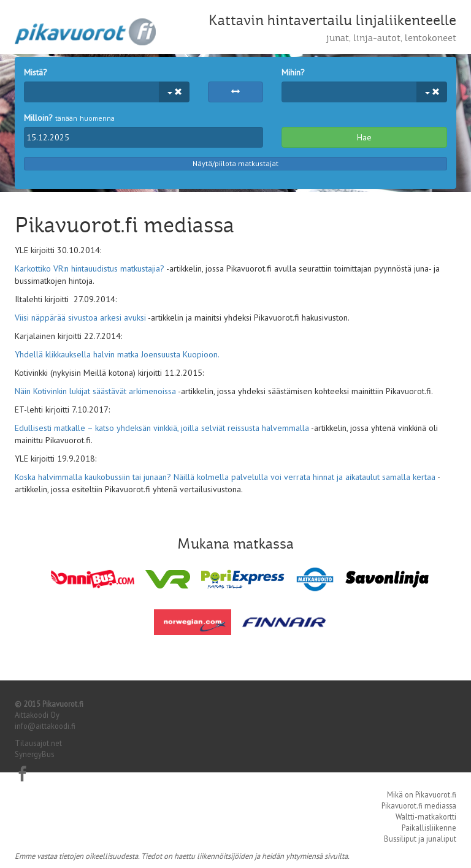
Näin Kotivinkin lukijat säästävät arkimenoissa (95, 391)
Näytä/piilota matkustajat (235, 163)
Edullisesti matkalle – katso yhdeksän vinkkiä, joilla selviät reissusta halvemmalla (162, 428)
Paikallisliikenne (429, 828)
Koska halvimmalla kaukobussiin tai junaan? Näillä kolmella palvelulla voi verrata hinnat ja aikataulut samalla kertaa (225, 477)
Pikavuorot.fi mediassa (419, 805)
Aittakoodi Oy (37, 715)
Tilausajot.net (38, 743)
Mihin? (293, 72)
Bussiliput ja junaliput (420, 839)
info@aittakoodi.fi (45, 726)
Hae (364, 137)
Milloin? (38, 118)
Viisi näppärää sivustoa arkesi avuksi (80, 318)
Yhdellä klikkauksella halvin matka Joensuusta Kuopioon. (117, 354)
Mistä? (36, 72)
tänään (66, 118)
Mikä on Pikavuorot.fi (422, 794)
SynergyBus (34, 754)
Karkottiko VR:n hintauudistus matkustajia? (90, 268)
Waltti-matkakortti (426, 817)
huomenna (97, 118)
